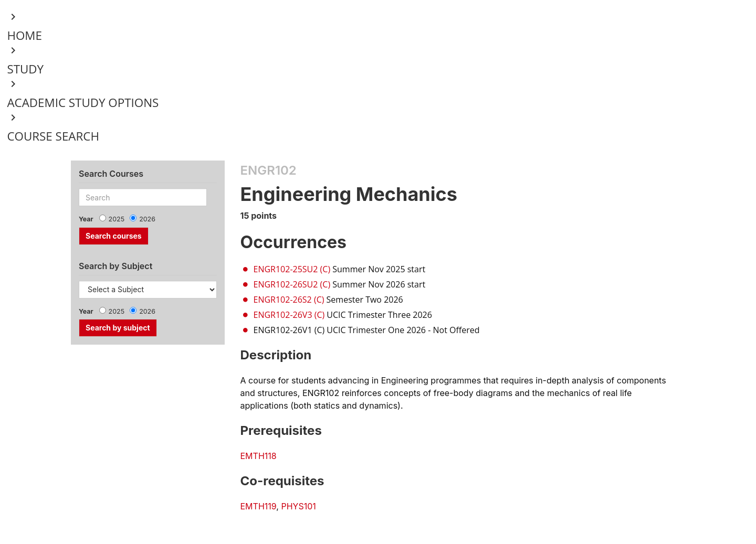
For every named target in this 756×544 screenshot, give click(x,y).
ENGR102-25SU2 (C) (292, 269)
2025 (117, 219)
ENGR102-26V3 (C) (289, 315)
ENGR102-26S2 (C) (289, 300)
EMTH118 (259, 456)
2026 (147, 219)
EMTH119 (259, 506)
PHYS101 (298, 506)
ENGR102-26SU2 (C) (292, 284)
